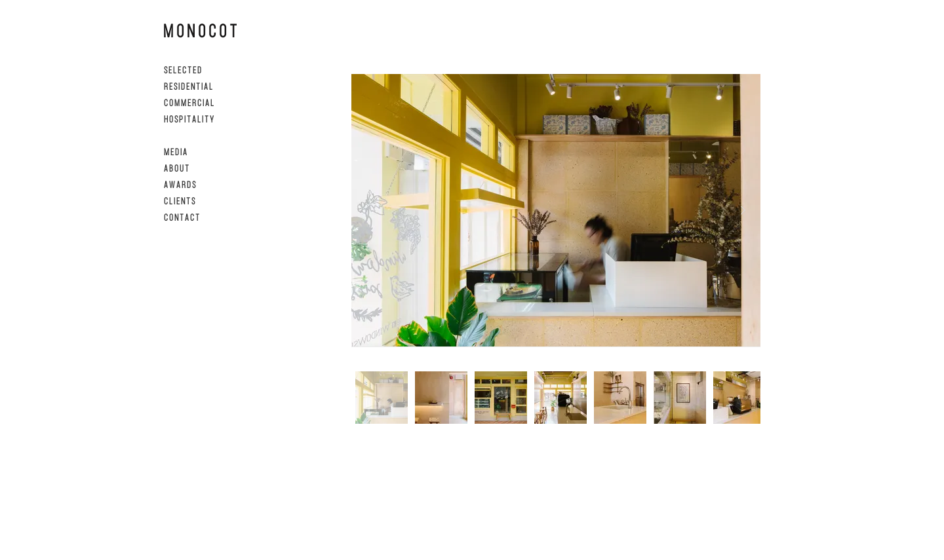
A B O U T (176, 168)
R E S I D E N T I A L (188, 86)
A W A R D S (180, 184)
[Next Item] (743, 210)
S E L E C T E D (183, 70)
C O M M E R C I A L (189, 103)
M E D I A (175, 152)
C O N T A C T (182, 217)
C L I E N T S (179, 201)
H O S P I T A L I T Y (189, 119)
